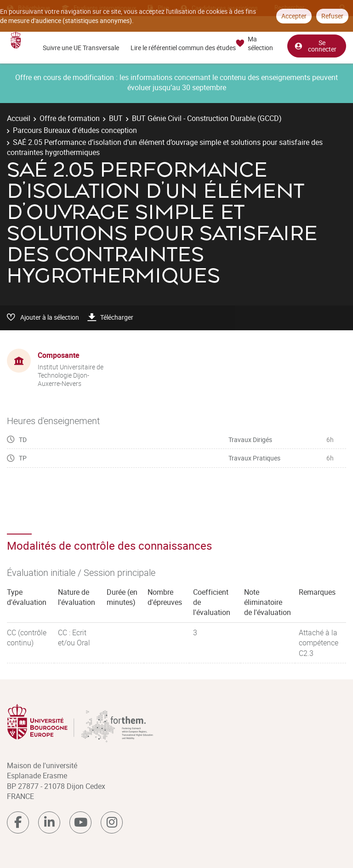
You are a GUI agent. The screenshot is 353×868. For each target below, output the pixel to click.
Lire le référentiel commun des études (183, 48)
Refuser (332, 16)
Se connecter (315, 45)
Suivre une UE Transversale (81, 48)
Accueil (19, 118)
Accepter (294, 16)
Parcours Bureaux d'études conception (75, 130)
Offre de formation (70, 118)
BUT (116, 118)
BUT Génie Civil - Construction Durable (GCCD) (207, 118)
